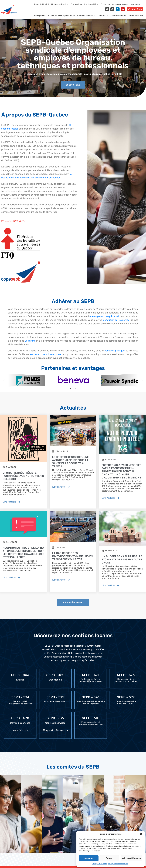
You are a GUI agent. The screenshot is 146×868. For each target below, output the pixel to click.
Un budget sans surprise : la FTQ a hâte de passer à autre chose (122, 562)
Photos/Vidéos (91, 4)
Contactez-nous (118, 18)
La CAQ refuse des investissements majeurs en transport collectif (72, 558)
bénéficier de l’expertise (116, 322)
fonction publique (115, 353)
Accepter (89, 858)
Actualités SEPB (136, 18)
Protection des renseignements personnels (120, 4)
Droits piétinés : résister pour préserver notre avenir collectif (23, 478)
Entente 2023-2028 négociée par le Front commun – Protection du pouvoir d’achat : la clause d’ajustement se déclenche (121, 474)
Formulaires (76, 4)
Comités (103, 18)
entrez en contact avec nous (45, 357)
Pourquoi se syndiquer (63, 18)
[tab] (10, 817)
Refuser (110, 858)
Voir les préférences (131, 858)
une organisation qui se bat (104, 319)
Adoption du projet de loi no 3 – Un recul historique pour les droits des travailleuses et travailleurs (23, 555)
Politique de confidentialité (118, 864)
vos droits (30, 343)
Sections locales (86, 18)
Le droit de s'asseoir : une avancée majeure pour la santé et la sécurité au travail (70, 464)
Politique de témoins (99, 864)
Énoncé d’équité (41, 4)
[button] (141, 834)
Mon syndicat (41, 18)
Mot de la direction (60, 4)
